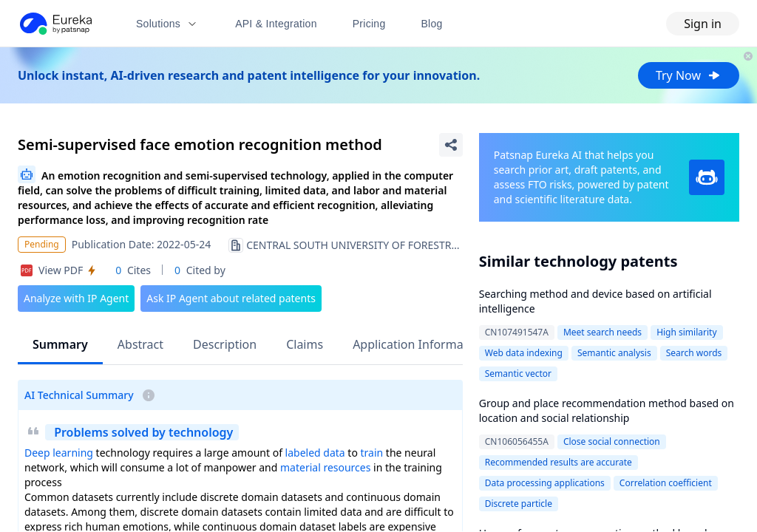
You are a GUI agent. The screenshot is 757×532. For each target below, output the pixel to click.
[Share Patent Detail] (451, 145)
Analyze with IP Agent (76, 298)
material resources (325, 467)
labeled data (315, 453)
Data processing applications (545, 483)
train (372, 453)
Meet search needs (602, 332)
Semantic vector (518, 374)
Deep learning (59, 453)
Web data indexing (524, 353)
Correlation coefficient (666, 483)
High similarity (686, 332)
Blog (432, 24)
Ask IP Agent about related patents (231, 298)
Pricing (369, 24)
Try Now (689, 75)
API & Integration (276, 24)
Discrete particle (519, 504)
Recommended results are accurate (559, 462)
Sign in (703, 24)
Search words (694, 353)
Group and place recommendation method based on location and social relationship (607, 410)
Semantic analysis (614, 353)
